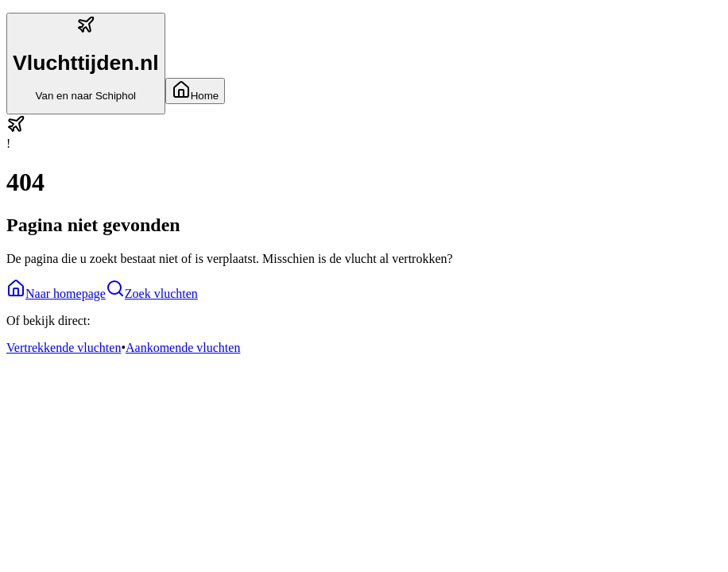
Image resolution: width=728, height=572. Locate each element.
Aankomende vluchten (183, 348)
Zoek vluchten (152, 294)
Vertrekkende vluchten (64, 348)
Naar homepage (56, 294)
